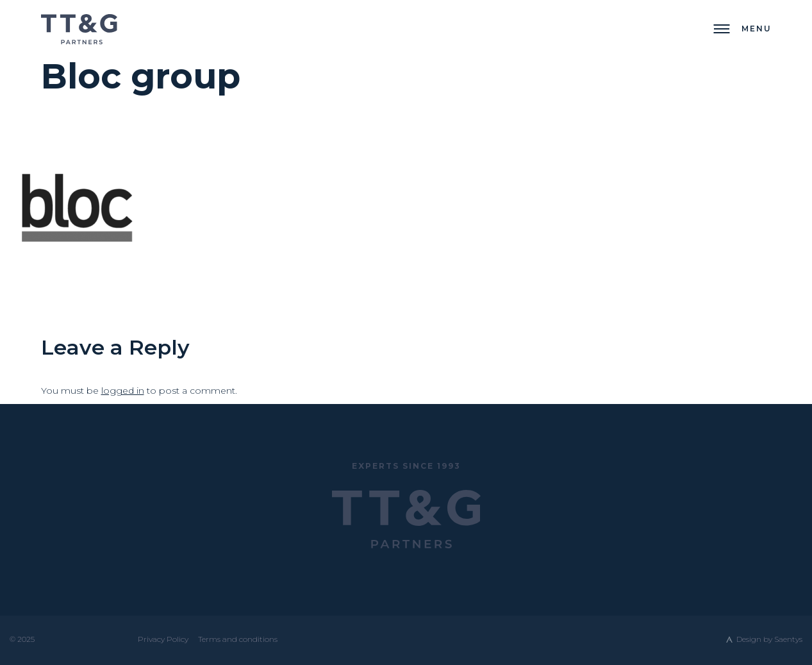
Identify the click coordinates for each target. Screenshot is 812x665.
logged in (123, 391)
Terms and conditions (238, 639)
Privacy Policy (163, 639)
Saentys (788, 639)
